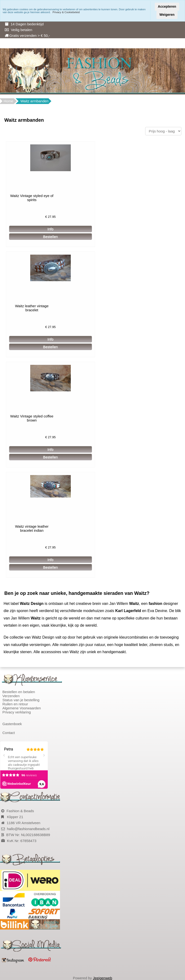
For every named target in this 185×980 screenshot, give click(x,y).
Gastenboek (12, 724)
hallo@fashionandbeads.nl (28, 829)
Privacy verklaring (17, 712)
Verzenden (11, 696)
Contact (9, 733)
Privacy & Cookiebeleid (66, 12)
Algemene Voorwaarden (22, 708)
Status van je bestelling (21, 700)
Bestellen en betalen (19, 692)
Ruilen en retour (15, 704)
